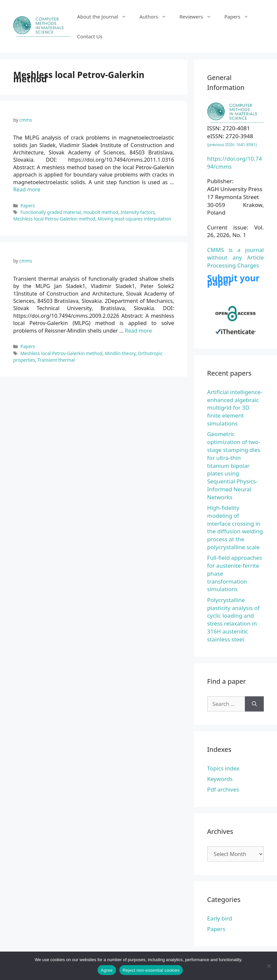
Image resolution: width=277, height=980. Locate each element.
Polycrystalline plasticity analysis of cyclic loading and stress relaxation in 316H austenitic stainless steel (234, 620)
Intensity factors (138, 212)
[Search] (254, 704)
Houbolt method (101, 212)
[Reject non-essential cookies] (269, 966)
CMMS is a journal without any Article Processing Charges (236, 258)
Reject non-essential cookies (151, 970)
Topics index (223, 768)
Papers (240, 17)
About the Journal (105, 17)
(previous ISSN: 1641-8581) (232, 145)
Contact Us (90, 36)
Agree (107, 970)
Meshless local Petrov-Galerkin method (54, 219)
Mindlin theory (120, 353)
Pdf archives (223, 789)
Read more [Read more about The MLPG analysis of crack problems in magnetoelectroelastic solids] (27, 189)
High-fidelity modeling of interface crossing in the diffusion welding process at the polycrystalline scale (235, 527)
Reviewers (199, 17)
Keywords (220, 779)
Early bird (220, 918)
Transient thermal (56, 360)
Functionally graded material (51, 212)
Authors (156, 17)
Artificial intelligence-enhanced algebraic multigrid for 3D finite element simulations (235, 408)
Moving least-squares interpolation (134, 219)
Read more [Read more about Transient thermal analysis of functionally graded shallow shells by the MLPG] (138, 331)
